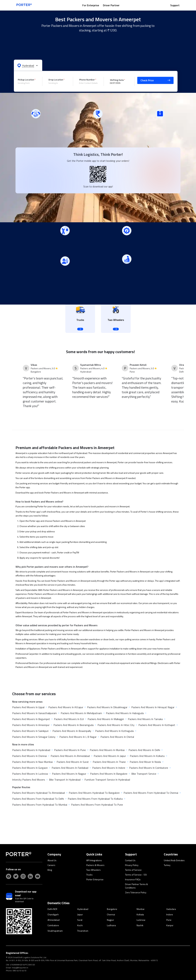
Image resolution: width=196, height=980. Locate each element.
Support (175, 5)
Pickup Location (26, 80)
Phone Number (87, 80)
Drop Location (56, 80)
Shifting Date (117, 80)
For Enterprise (91, 5)
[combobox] (28, 83)
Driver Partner (111, 5)
